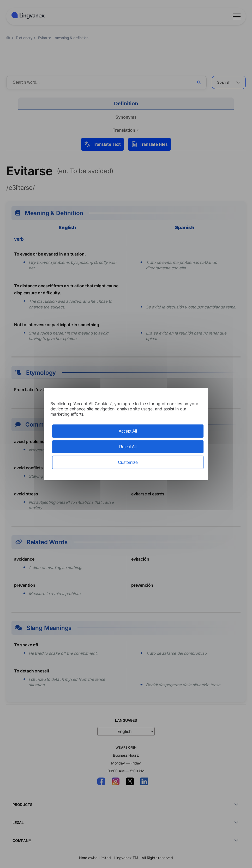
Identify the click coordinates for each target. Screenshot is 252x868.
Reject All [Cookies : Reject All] (128, 447)
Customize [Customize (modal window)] (128, 462)
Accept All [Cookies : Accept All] (128, 431)
